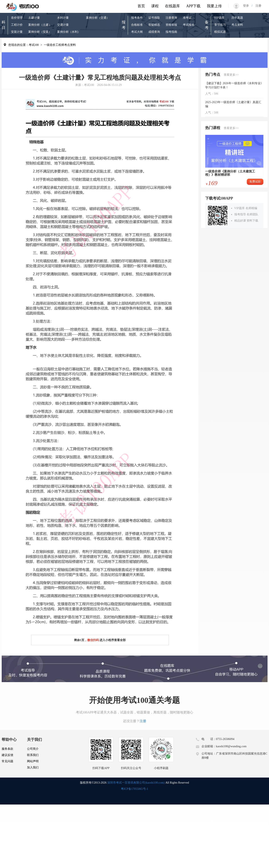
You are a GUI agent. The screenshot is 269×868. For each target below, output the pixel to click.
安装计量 (17, 32)
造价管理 (17, 18)
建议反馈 (7, 755)
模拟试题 (220, 32)
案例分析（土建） (40, 25)
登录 (247, 6)
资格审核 (171, 25)
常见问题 (7, 761)
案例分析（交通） (98, 18)
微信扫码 (93, 640)
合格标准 (137, 25)
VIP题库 (219, 18)
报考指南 (171, 32)
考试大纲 (137, 32)
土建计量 (34, 18)
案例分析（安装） (40, 32)
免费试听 (255, 182)
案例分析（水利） (69, 32)
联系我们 (33, 755)
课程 (155, 6)
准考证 (187, 18)
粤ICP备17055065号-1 (134, 789)
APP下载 (193, 6)
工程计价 (17, 25)
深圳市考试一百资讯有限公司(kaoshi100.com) (136, 783)
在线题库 (172, 6)
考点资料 (237, 25)
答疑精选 (154, 25)
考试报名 (189, 25)
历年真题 (237, 18)
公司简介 (33, 749)
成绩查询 (154, 32)
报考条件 (137, 18)
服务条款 (7, 749)
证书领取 (154, 18)
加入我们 (33, 767)
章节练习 (220, 25)
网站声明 (33, 761)
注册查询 (171, 18)
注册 (257, 6)
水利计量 (63, 18)
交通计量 (63, 25)
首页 (141, 6)
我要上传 (214, 6)
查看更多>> (231, 75)
